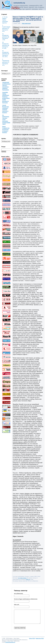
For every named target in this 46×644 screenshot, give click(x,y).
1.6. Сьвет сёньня (22, 578)
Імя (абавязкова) (18, 594)
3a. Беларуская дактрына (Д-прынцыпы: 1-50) (6, 37)
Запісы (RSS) (32, 638)
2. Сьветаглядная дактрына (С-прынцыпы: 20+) (6, 28)
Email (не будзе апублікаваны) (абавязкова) (26, 599)
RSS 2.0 (28, 579)
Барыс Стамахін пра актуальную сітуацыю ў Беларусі (6, 129)
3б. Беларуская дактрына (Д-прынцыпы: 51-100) (6, 45)
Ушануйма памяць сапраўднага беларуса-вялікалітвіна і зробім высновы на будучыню (6, 97)
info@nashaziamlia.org (10, 642)
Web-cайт (17, 605)
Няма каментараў (26, 23)
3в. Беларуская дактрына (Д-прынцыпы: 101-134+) (6, 54)
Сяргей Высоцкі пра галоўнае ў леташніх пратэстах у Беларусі (6, 109)
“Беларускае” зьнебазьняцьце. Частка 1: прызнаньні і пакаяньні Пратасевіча (7, 86)
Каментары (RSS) (40, 638)
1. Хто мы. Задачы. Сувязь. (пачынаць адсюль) (5, 20)
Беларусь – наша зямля (11, 5)
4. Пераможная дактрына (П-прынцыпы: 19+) (6, 62)
